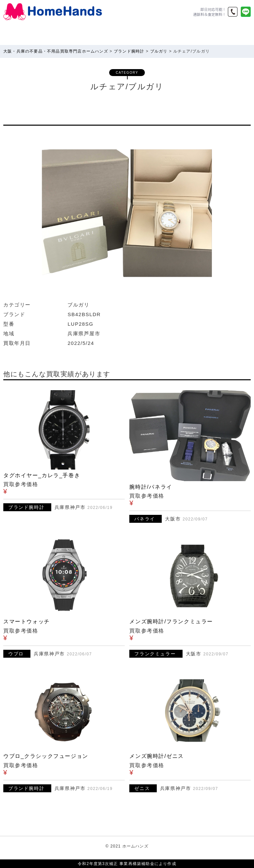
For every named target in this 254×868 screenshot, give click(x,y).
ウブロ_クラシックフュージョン (46, 756)
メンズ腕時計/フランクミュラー (171, 621)
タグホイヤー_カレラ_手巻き (42, 475)
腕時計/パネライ (151, 487)
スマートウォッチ (27, 621)
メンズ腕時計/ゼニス (156, 756)
